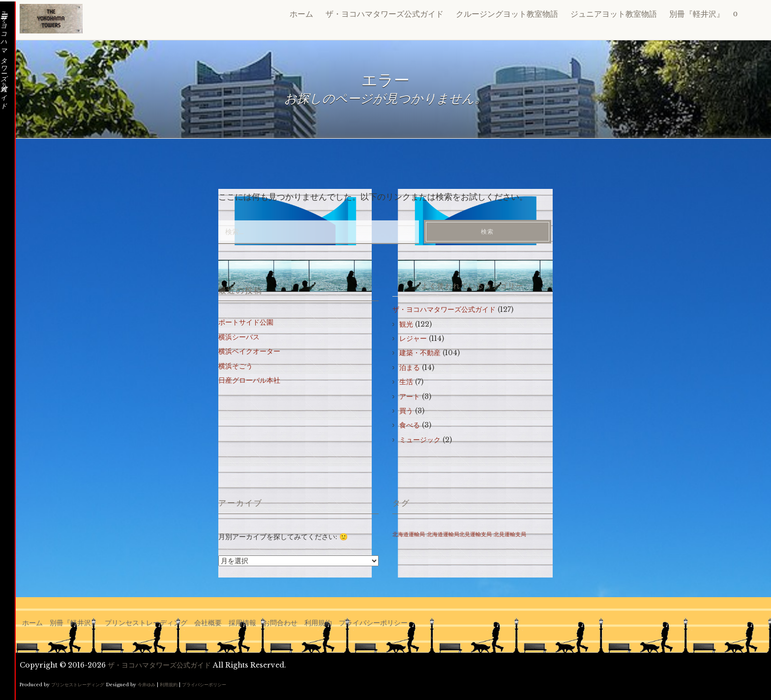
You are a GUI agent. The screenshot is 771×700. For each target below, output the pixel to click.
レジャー (413, 338)
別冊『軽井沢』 (697, 14)
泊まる (410, 367)
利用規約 (318, 623)
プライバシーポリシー (373, 623)
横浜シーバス (239, 337)
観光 (406, 324)
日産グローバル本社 (249, 380)
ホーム (301, 14)
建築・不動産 (420, 353)
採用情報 (242, 623)
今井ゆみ (147, 685)
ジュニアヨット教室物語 (614, 14)
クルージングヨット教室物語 (507, 14)
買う (406, 411)
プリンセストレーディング (146, 623)
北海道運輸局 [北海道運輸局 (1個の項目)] (409, 534)
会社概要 (208, 623)
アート (410, 396)
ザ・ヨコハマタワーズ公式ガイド (385, 14)
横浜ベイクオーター (249, 351)
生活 (406, 382)
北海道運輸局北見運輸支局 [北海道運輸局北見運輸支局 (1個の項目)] (459, 534)
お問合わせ (280, 623)
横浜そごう (236, 366)
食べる (410, 425)
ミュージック (420, 440)
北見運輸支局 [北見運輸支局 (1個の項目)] (510, 534)
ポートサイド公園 (246, 322)
